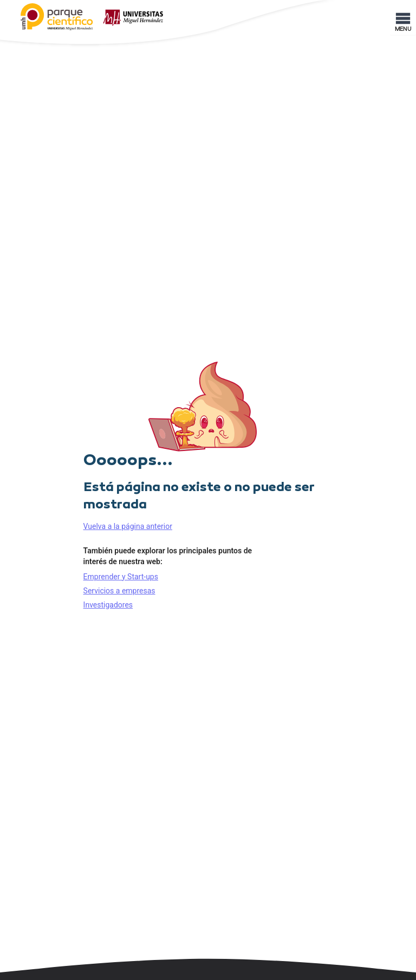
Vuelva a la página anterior (128, 526)
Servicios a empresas (119, 591)
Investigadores (108, 605)
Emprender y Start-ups (121, 577)
